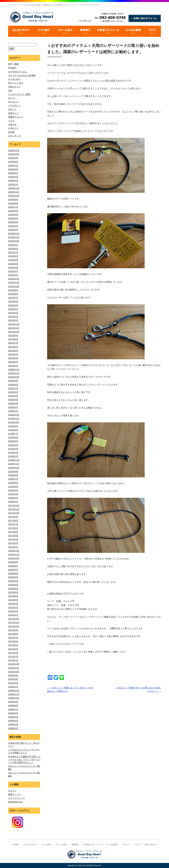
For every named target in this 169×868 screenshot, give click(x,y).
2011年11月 (14, 622)
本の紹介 (12, 68)
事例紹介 (75, 845)
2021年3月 (13, 358)
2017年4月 (13, 536)
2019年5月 (13, 441)
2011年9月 (13, 630)
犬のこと (12, 109)
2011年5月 (13, 645)
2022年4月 (13, 309)
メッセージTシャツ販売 (19, 94)
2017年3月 (13, 539)
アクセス (126, 845)
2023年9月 (13, 245)
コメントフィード (17, 798)
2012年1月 (13, 615)
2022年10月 (14, 286)
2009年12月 (14, 691)
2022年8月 (13, 294)
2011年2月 (13, 656)
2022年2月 (13, 317)
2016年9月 (13, 562)
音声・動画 (13, 64)
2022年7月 (13, 298)
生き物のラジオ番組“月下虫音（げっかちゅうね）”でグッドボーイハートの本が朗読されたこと (24, 759)
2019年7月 (13, 434)
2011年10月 (14, 626)
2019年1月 (13, 456)
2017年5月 (13, 532)
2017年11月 (14, 509)
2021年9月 (13, 335)
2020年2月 (13, 407)
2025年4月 (13, 177)
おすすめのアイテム (18, 72)
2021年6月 (13, 347)
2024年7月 (13, 207)
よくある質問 (112, 845)
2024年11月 (14, 192)
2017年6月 (13, 528)
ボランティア (14, 136)
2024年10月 (14, 196)
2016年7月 (13, 570)
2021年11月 (14, 328)
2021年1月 (13, 366)
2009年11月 (14, 694)
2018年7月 (13, 479)
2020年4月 (13, 400)
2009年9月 (13, 702)
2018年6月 (13, 483)
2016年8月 (13, 566)
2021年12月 (14, 324)
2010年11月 (14, 668)
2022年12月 (14, 279)
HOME (16, 845)
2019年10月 (14, 422)
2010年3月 (13, 679)
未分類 (11, 132)
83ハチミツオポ (16, 83)
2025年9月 (13, 158)
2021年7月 (13, 343)
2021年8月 (13, 339)
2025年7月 (13, 166)
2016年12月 (14, 551)
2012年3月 (13, 607)
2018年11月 (14, 464)
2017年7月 (13, 524)
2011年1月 (13, 660)
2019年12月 (14, 415)
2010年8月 (13, 675)
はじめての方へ (30, 845)
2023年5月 (13, 260)
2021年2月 (13, 362)
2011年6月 (13, 641)
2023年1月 (13, 275)
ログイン (12, 791)
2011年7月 (13, 638)
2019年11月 (14, 419)
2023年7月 (13, 252)
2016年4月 (13, 581)
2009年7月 (13, 709)
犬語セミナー (14, 87)
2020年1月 (13, 411)
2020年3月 (13, 403)
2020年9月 (13, 381)
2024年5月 (13, 215)
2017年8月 (13, 520)
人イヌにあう (14, 79)
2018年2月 (13, 498)
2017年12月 (14, 506)
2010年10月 (14, 672)
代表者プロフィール (93, 845)
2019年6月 (13, 437)
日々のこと (13, 102)
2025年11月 (14, 150)
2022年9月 (13, 290)
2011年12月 (14, 619)
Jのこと (12, 98)
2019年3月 (13, 449)
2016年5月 (13, 577)
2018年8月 (13, 475)
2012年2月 (13, 611)
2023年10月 (14, 241)
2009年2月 (13, 728)
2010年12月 (14, 664)
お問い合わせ (150, 845)
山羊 (10, 90)
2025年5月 (13, 173)
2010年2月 (13, 683)
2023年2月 (13, 271)
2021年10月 (14, 332)
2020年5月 (13, 396)
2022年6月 (13, 301)
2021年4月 (13, 354)
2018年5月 (13, 487)
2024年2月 (13, 226)
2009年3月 (13, 724)
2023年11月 (14, 237)
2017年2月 (13, 543)
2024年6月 (13, 211)
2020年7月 (13, 388)
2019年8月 (13, 430)
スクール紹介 (61, 845)
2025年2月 (13, 181)
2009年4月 (13, 721)
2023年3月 (13, 268)
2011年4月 (13, 649)
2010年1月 (13, 687)
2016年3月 (13, 585)
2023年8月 (13, 249)
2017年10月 (14, 513)
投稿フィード (14, 794)
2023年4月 (13, 264)
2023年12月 (14, 233)
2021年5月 (13, 351)
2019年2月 (13, 453)
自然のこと (13, 113)
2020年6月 (13, 392)
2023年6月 (13, 256)
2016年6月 (13, 573)
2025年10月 (14, 154)
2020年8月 (13, 385)
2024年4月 (13, 218)
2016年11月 (14, 555)
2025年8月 (13, 162)
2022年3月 (13, 313)
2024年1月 (13, 230)
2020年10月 (14, 377)
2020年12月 (14, 369)
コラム (11, 121)
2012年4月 (13, 604)
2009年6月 (13, 713)
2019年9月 (13, 426)
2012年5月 (13, 600)
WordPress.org (15, 802)
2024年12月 (14, 188)
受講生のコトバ (16, 117)
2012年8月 (13, 592)
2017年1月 (13, 547)
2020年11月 (14, 373)
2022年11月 (14, 283)
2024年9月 (13, 199)
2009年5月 (13, 717)
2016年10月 (14, 558)
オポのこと (13, 128)
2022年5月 (13, 305)
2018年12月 (14, 460)
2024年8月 (13, 203)
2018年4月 (13, 490)
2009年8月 (13, 706)
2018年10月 (14, 468)
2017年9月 (13, 517)
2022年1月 (13, 320)
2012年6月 (13, 596)
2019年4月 (13, 445)
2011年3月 (13, 653)
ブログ (137, 845)
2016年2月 (13, 589)
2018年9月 (13, 471)
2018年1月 (13, 502)
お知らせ (12, 124)
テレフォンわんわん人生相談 (22, 75)
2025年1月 (13, 184)
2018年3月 (13, 494)
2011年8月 (13, 634)
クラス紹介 (46, 845)
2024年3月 (13, 222)
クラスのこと (14, 105)
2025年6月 (13, 169)
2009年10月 (14, 698)
